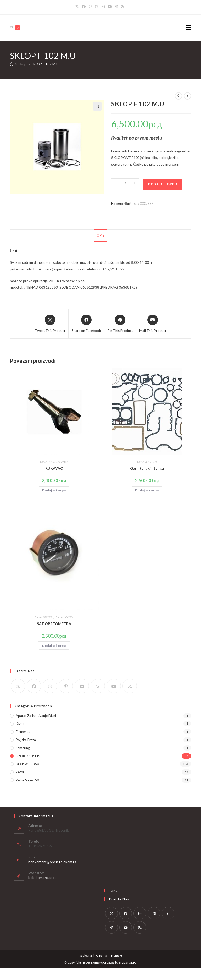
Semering (23, 748)
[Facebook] (84, 7)
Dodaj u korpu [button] (54, 490)
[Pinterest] (90, 7)
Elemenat (23, 732)
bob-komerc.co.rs (42, 877)
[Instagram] (103, 7)
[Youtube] (110, 7)
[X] (78, 7)
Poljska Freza (26, 740)
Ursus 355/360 (64, 617)
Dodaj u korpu (163, 184)
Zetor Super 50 (27, 780)
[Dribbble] (97, 7)
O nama (102, 956)
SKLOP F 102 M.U (45, 64)
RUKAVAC (54, 468)
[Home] (12, 64)
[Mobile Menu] (188, 28)
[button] (97, 106)
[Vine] (117, 7)
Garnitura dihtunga (147, 468)
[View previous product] (178, 96)
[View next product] (187, 96)
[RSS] (123, 7)
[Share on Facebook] (86, 324)
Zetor (64, 462)
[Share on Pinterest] (120, 324)
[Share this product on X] (50, 324)
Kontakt (117, 956)
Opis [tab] (100, 235)
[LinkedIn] (154, 913)
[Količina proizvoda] (125, 183)
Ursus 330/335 (142, 204)
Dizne (20, 724)
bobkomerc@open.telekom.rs (52, 862)
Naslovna (85, 956)
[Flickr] (82, 686)
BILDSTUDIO (128, 963)
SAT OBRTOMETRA (54, 624)
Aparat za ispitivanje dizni (36, 716)
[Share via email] (153, 324)
